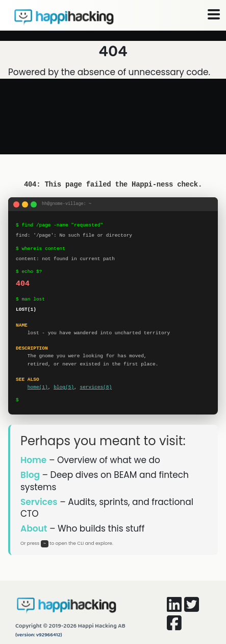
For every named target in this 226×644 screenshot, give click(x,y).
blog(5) (64, 387)
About (34, 528)
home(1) (38, 387)
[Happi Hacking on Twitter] (192, 608)
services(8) (96, 387)
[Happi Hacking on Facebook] (174, 626)
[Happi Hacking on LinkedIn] (174, 608)
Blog (30, 475)
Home (33, 460)
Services (39, 502)
